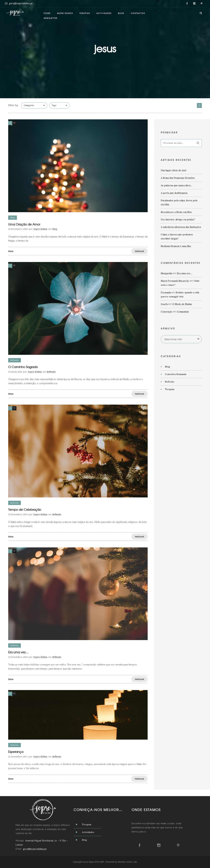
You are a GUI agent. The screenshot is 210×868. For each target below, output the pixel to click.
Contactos (138, 13)
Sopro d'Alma (40, 229)
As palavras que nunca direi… (176, 185)
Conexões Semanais (176, 374)
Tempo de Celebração (25, 509)
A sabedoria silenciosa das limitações (181, 227)
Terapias (85, 13)
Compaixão (183, 312)
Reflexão (170, 382)
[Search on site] (181, 143)
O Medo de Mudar (182, 304)
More (11, 251)
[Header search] (201, 13)
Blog (121, 13)
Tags (54, 105)
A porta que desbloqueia (174, 193)
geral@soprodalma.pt (21, 3)
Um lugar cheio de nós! (173, 170)
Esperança (16, 752)
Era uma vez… (18, 652)
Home (47, 13)
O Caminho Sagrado (23, 367)
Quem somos (65, 13)
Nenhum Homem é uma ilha (176, 246)
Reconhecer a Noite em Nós (176, 212)
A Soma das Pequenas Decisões (178, 178)
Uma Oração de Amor (24, 224)
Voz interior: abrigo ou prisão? (178, 219)
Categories (29, 105)
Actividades (104, 13)
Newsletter (51, 18)
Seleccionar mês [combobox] (173, 339)
